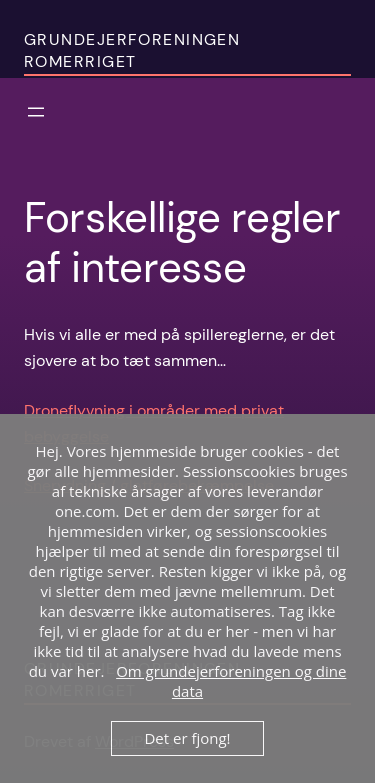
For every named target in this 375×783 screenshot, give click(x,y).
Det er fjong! (187, 738)
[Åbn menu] (36, 112)
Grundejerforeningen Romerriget (132, 51)
